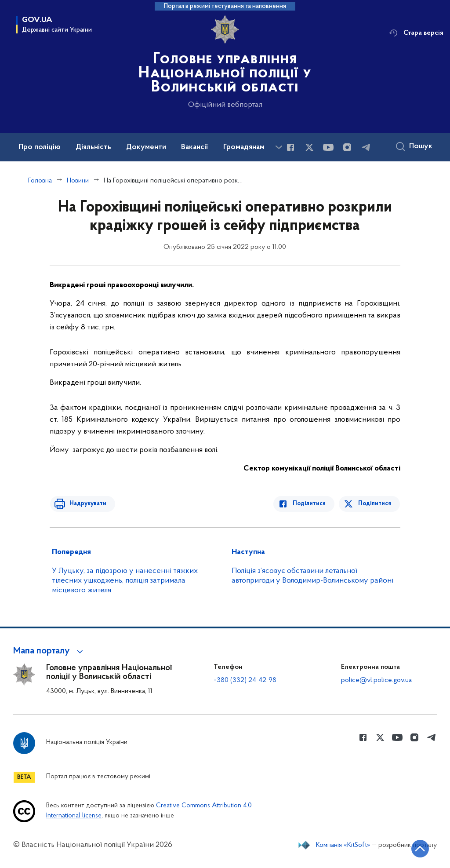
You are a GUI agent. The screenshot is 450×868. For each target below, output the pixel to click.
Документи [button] (146, 147)
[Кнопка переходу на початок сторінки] (417, 848)
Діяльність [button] (93, 147)
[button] (49, 651)
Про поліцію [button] (40, 147)
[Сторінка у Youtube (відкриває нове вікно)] (328, 147)
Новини (78, 181)
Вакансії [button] (195, 147)
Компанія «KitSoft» (343, 845)
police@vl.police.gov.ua (376, 680)
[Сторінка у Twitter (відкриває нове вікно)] (309, 147)
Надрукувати (86, 504)
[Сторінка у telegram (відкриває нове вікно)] (366, 147)
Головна (40, 181)
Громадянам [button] (244, 147)
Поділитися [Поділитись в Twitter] (375, 504)
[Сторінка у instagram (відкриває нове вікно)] (347, 147)
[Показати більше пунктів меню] (279, 147)
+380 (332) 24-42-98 (245, 680)
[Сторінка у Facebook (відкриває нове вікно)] (290, 147)
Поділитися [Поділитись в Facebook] (311, 504)
